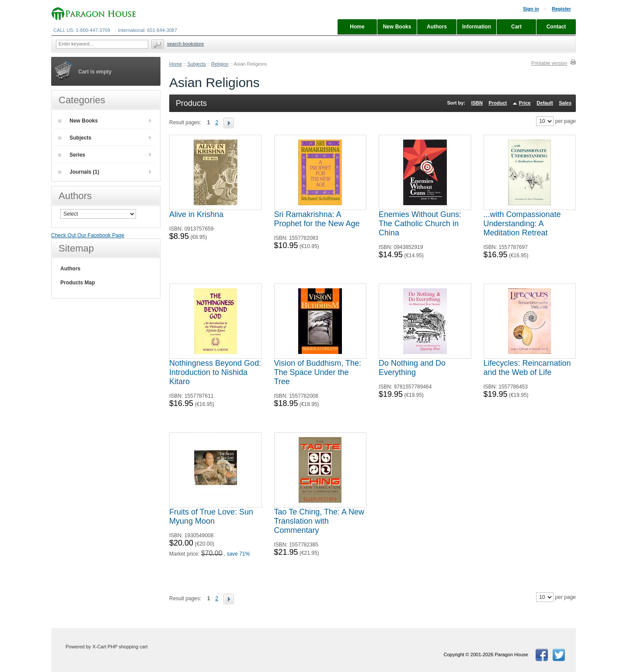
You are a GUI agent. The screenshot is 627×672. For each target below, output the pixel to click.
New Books (78, 121)
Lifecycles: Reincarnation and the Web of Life (527, 368)
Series (72, 155)
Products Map (78, 283)
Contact (556, 27)
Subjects (197, 64)
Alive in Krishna (196, 214)
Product (498, 103)
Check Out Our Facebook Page (88, 235)
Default (545, 103)
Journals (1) (79, 172)
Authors (70, 269)
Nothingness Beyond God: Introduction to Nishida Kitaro (215, 372)
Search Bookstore (185, 44)
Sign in (531, 9)
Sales (565, 103)
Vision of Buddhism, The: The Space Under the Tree (318, 372)
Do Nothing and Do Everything (412, 368)
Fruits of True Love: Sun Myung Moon (211, 516)
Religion (220, 64)
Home (176, 64)
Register (561, 9)
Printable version (549, 63)
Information (477, 27)
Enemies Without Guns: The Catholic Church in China (420, 224)
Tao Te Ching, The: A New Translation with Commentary (319, 521)
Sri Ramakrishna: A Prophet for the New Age (317, 219)
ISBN (477, 103)
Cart (516, 27)
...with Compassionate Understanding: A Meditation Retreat (522, 224)
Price (525, 103)
